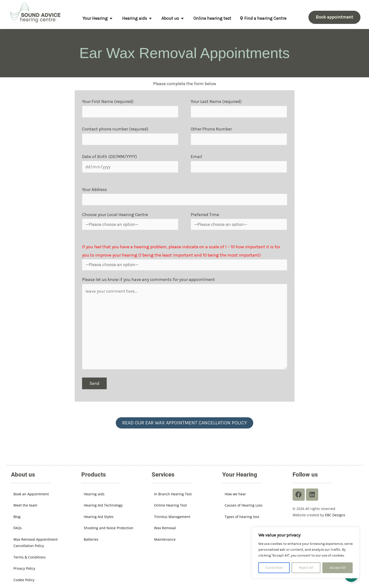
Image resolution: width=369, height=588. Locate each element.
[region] (306, 553)
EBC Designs (335, 508)
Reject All (306, 568)
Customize (274, 568)
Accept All (338, 568)
